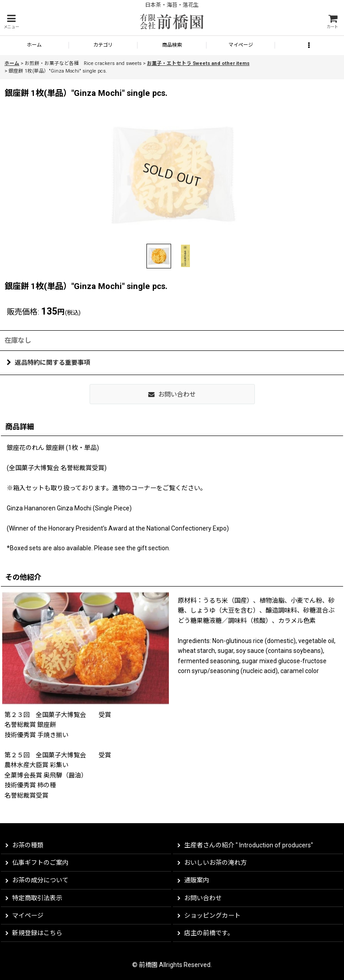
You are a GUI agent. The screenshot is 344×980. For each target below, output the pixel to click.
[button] (11, 22)
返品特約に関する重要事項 (48, 363)
